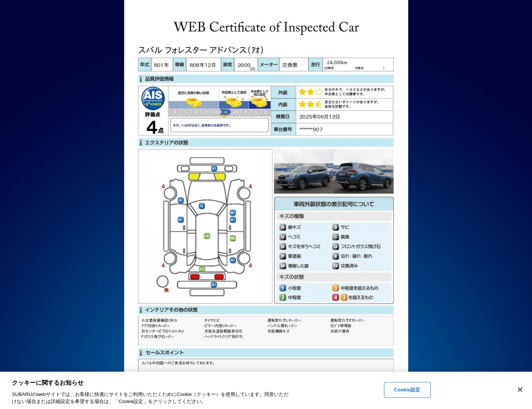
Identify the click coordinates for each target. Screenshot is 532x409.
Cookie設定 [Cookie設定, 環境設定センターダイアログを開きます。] (407, 390)
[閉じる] (520, 390)
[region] (266, 390)
